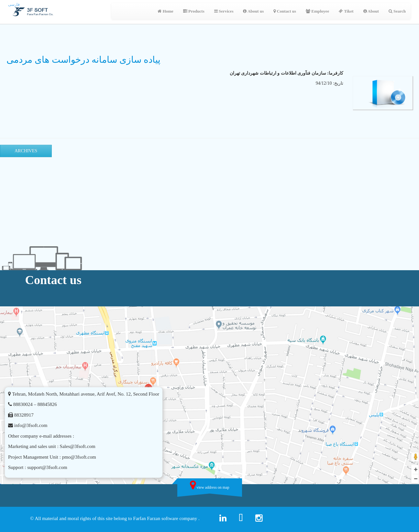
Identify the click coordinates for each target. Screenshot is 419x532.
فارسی (14, 5)
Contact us (285, 11)
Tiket (346, 11)
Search (397, 11)
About (371, 11)
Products (194, 11)
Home (165, 11)
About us (253, 11)
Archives (26, 151)
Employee (317, 11)
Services (224, 11)
